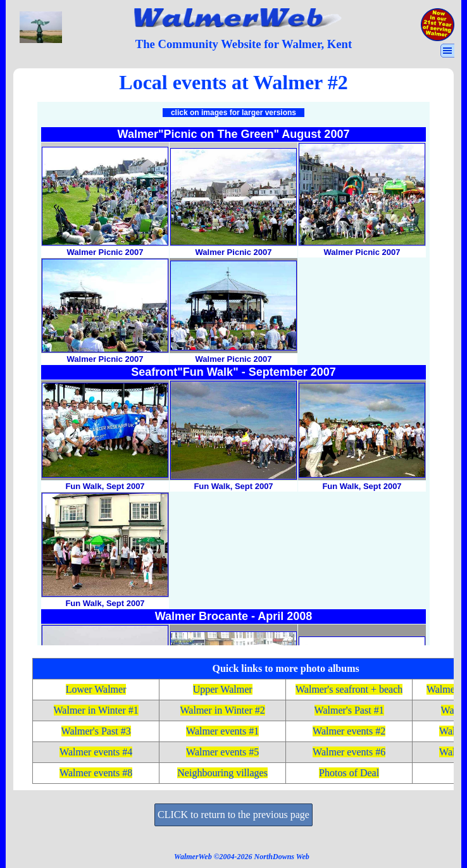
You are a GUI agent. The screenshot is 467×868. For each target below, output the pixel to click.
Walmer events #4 (96, 752)
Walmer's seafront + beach (349, 689)
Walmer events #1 (222, 731)
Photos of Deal (349, 773)
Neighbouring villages (222, 773)
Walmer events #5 (222, 752)
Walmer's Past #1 (349, 710)
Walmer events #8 (96, 773)
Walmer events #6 (349, 752)
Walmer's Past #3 (96, 731)
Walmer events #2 (349, 731)
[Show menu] (447, 51)
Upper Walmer (223, 689)
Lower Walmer (96, 689)
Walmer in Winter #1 (96, 710)
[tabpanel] (244, 44)
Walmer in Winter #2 (223, 710)
